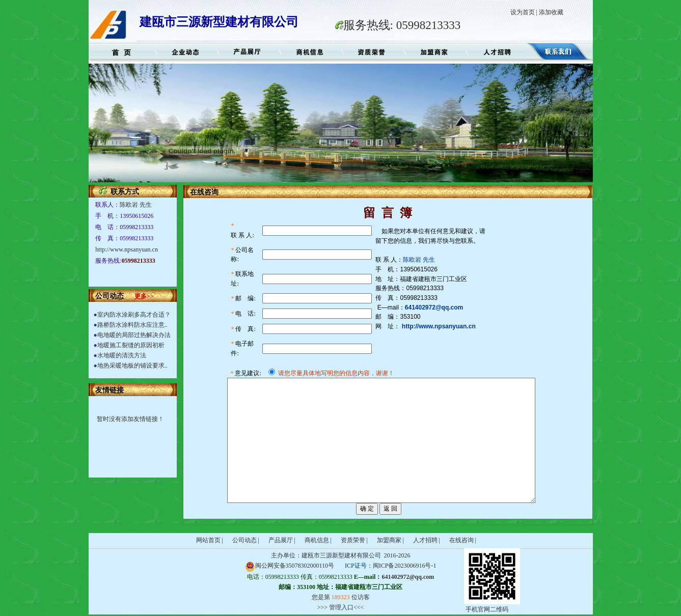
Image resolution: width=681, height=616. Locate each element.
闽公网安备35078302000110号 (290, 566)
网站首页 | (210, 540)
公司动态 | (246, 540)
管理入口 (341, 607)
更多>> (144, 296)
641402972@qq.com (408, 577)
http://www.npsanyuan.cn (127, 249)
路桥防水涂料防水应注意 (131, 325)
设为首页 (523, 12)
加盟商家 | (390, 540)
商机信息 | (318, 540)
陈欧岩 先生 (136, 205)
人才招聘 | (427, 540)
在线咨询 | (463, 540)
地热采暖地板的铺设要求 (131, 366)
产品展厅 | (282, 540)
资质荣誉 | (354, 540)
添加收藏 (551, 12)
